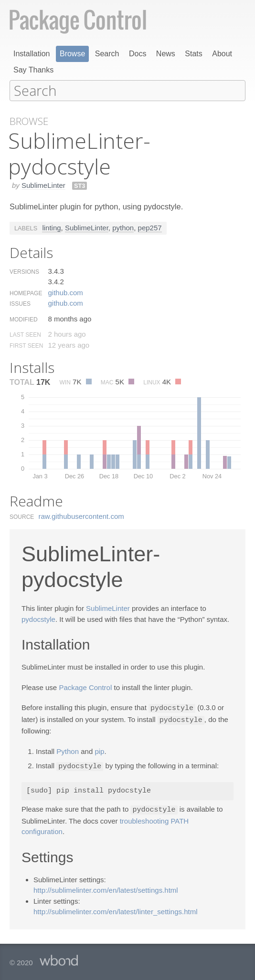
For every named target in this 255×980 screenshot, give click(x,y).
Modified (24, 319)
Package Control (85, 687)
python (123, 227)
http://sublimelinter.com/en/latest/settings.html (106, 888)
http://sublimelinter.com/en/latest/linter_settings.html (116, 909)
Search (107, 54)
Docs (138, 54)
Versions (24, 271)
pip (99, 750)
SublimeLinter (43, 185)
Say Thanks (33, 70)
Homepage (26, 293)
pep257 (150, 227)
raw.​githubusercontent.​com (81, 516)
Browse (72, 54)
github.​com (65, 292)
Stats (193, 54)
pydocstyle (38, 619)
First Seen (26, 345)
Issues (20, 303)
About (222, 54)
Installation (32, 54)
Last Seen (25, 334)
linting (51, 227)
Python (68, 750)
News (166, 54)
